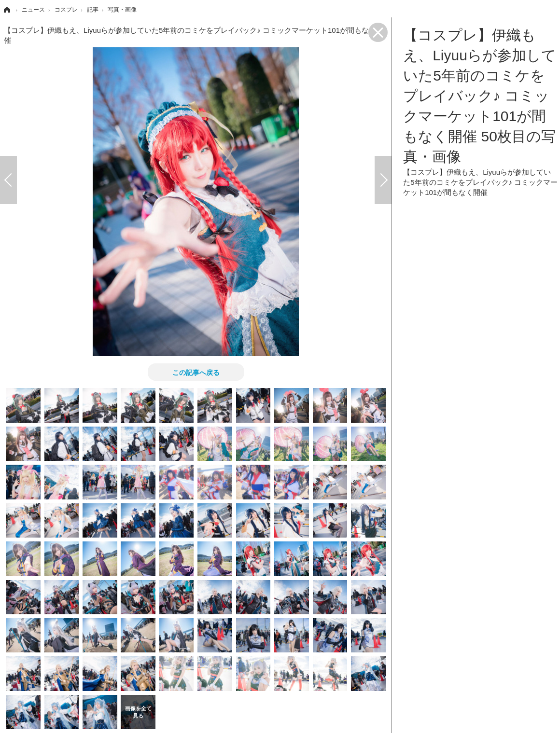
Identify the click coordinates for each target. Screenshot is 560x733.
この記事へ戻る (196, 372)
